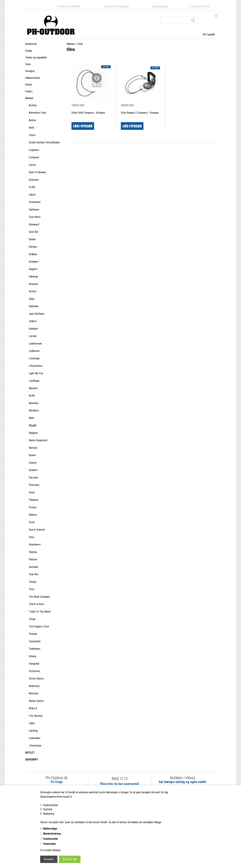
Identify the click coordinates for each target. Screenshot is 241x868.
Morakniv (34, 410)
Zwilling (33, 731)
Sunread (33, 567)
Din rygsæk (209, 34)
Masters (33, 388)
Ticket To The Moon (40, 612)
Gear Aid (33, 232)
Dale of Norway (37, 172)
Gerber (32, 239)
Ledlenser (34, 351)
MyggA (33, 425)
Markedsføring (52, 834)
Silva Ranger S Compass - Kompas (140, 113)
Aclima (33, 105)
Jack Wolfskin (37, 314)
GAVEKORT (32, 759)
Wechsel (34, 693)
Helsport (33, 284)
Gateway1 (34, 224)
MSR (31, 418)
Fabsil (32, 195)
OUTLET (30, 753)
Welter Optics (36, 701)
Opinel (32, 455)
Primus (33, 507)
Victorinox (34, 671)
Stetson (33, 559)
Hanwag (33, 276)
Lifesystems (36, 366)
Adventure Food (37, 113)
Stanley (33, 552)
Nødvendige (50, 829)
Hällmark (34, 306)
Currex (32, 165)
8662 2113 (120, 779)
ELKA (32, 187)
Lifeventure (35, 746)
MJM (32, 396)
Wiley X (33, 708)
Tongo (32, 619)
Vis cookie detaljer (50, 850)
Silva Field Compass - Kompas (88, 113)
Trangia (33, 634)
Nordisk (33, 448)
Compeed (34, 157)
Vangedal (34, 664)
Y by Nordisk (36, 716)
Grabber (33, 254)
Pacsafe (33, 478)
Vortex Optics (36, 678)
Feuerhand (35, 202)
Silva (31, 537)
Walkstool (34, 686)
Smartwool (35, 544)
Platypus (34, 500)
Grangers (34, 262)
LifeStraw (34, 358)
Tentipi (33, 582)
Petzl (32, 492)
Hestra (32, 291)
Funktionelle (51, 839)
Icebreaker (35, 738)
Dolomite (34, 180)
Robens (33, 515)
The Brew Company (39, 597)
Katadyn (33, 329)
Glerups (33, 247)
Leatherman (35, 343)
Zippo (32, 723)
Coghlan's (34, 150)
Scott (32, 522)
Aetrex (32, 120)
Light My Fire (36, 373)
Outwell (33, 470)
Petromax (34, 485)
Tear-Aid (33, 574)
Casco (32, 135)
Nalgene (33, 433)
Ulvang (32, 656)
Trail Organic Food (39, 626)
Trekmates (35, 649)
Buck (31, 127)
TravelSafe (35, 641)
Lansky (33, 336)
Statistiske (50, 844)
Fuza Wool (35, 217)
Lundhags (34, 381)
